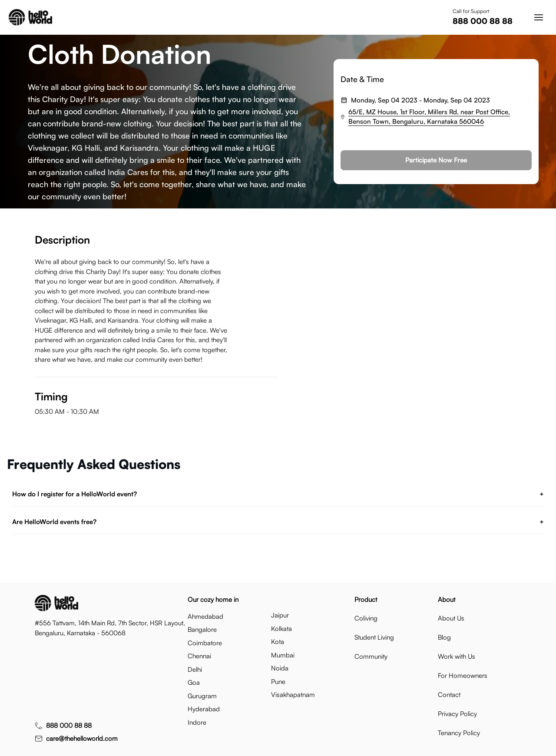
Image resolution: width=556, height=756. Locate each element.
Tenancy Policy (459, 733)
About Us (451, 618)
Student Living (374, 637)
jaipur (280, 615)
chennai (199, 656)
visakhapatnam (293, 695)
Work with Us (457, 656)
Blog (444, 637)
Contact (449, 695)
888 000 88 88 (483, 21)
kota (278, 642)
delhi (195, 669)
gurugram (202, 696)
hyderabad (204, 709)
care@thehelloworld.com (82, 738)
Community (371, 656)
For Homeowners (463, 675)
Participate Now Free (436, 160)
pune (278, 682)
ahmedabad (205, 616)
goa (194, 682)
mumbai (283, 655)
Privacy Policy (457, 714)
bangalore (202, 629)
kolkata (281, 629)
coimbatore (205, 643)
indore (197, 722)
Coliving (366, 618)
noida (280, 668)
